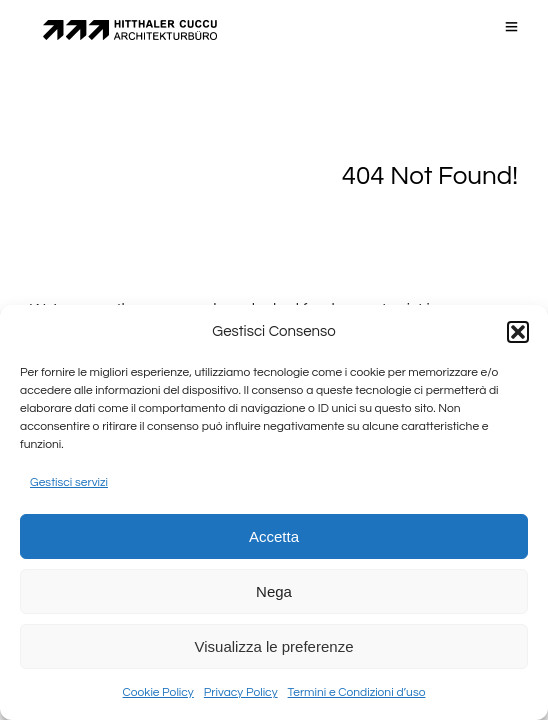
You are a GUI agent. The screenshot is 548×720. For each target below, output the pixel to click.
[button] (518, 332)
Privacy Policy (241, 692)
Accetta (274, 536)
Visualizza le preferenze (274, 646)
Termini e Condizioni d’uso (357, 692)
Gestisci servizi (69, 482)
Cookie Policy (158, 692)
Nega (274, 591)
